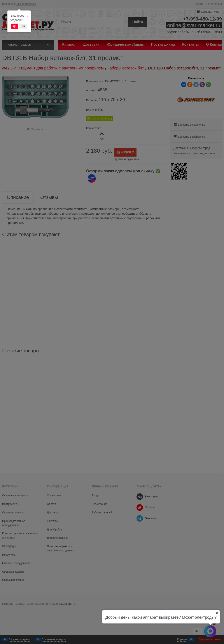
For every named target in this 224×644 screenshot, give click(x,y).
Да (15, 26)
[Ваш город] (217, 613)
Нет (23, 26)
